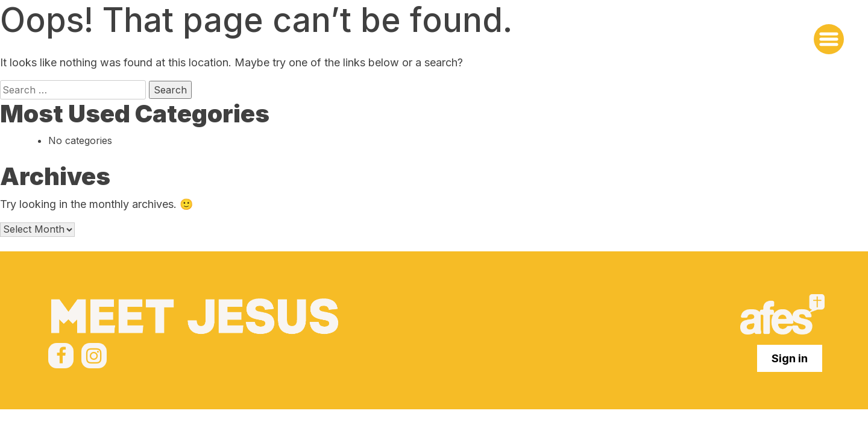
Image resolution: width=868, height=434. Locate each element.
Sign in (790, 358)
